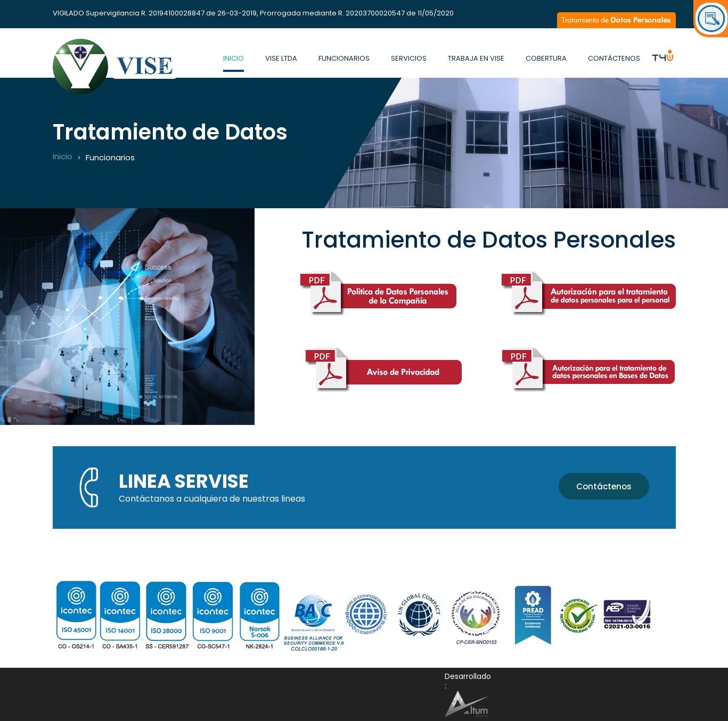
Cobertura (546, 58)
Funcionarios (344, 58)
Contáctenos (614, 58)
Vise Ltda (281, 58)
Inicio (234, 58)
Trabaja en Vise (476, 58)
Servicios (409, 58)
